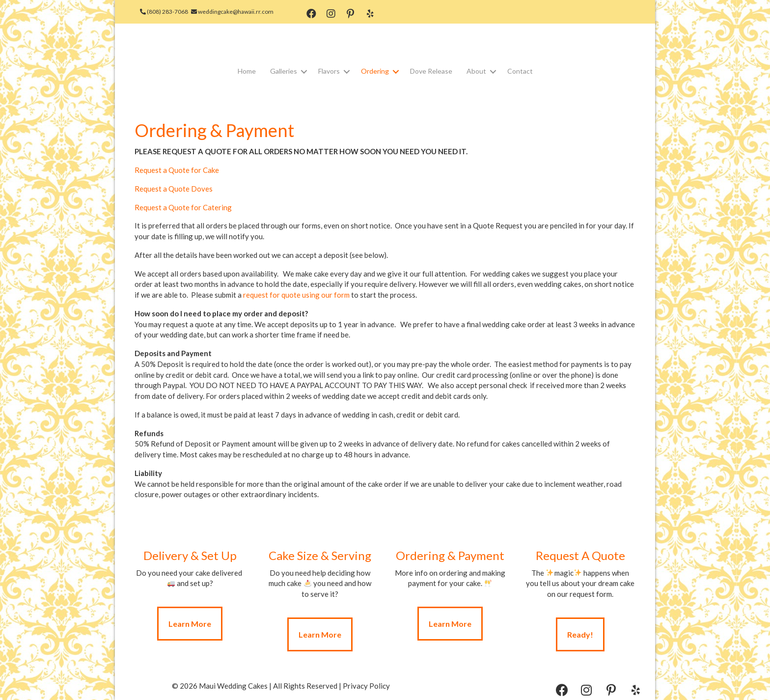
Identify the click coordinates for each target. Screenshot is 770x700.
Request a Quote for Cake (177, 170)
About (476, 71)
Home (247, 71)
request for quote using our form (296, 295)
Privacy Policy (366, 686)
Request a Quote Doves (174, 189)
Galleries (284, 71)
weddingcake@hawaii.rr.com (237, 12)
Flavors (329, 71)
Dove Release (431, 71)
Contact (520, 71)
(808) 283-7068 (168, 12)
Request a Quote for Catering (183, 207)
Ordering (375, 71)
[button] (315, 14)
